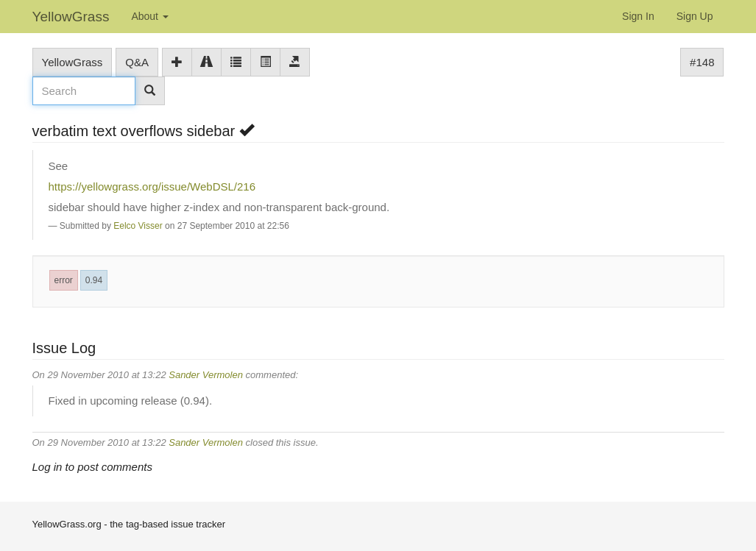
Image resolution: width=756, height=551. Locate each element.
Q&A (137, 62)
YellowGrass (71, 17)
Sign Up (695, 16)
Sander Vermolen (206, 375)
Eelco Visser (138, 226)
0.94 (94, 280)
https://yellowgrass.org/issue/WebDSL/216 (152, 186)
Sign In (638, 16)
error (64, 280)
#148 (702, 62)
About (149, 16)
